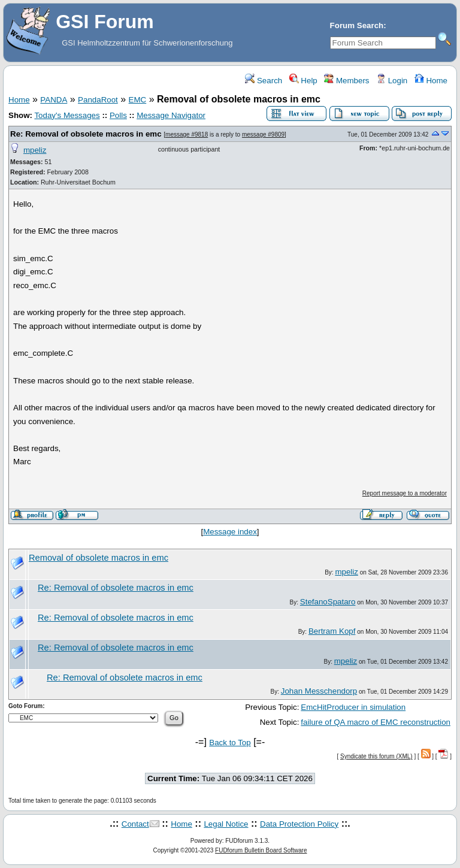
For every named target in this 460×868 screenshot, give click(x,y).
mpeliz (35, 150)
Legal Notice (226, 824)
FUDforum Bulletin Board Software (261, 850)
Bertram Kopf (332, 631)
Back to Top (230, 743)
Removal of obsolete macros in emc (99, 558)
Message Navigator (171, 115)
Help (303, 81)
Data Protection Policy (299, 824)
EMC (138, 100)
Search (264, 81)
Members (346, 81)
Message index (230, 532)
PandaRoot (98, 100)
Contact (135, 824)
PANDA (54, 100)
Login (392, 81)
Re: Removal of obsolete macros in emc (86, 134)
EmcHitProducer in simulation (353, 707)
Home (431, 81)
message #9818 (187, 134)
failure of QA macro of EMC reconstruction (376, 722)
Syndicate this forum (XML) (376, 756)
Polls (118, 115)
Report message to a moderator (405, 493)
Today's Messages (67, 115)
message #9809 (263, 134)
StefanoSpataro (328, 602)
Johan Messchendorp (319, 691)
